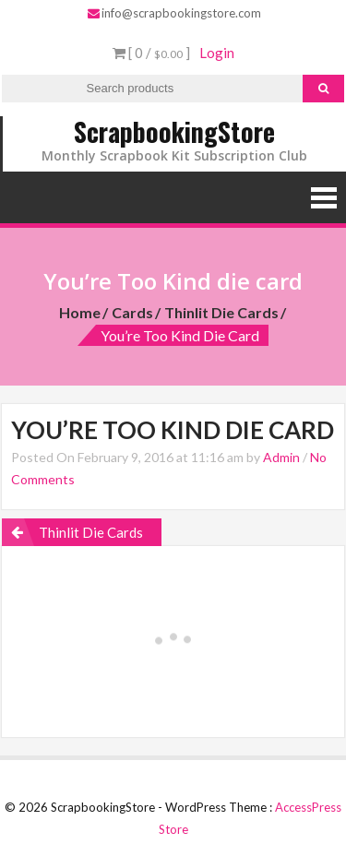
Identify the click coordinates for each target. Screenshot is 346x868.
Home (80, 312)
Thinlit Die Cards (221, 312)
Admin (281, 457)
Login (217, 53)
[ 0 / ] (151, 53)
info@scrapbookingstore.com (174, 13)
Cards (132, 312)
